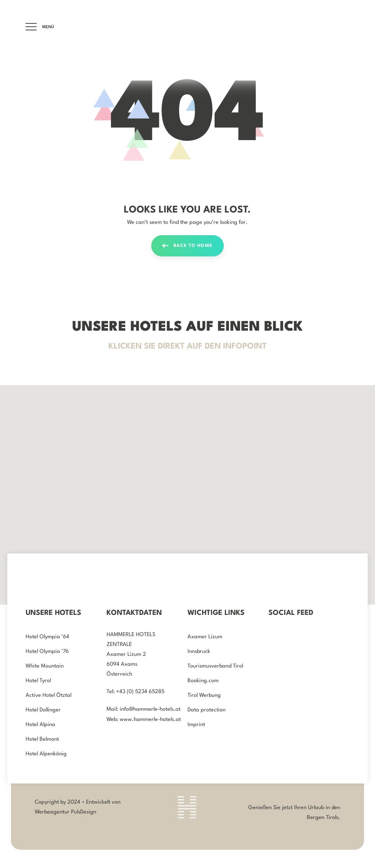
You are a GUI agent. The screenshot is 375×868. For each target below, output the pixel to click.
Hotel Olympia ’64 (47, 637)
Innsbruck (199, 652)
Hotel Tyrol (38, 681)
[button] (326, 549)
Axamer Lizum (205, 637)
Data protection (207, 710)
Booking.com (203, 681)
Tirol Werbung (204, 696)
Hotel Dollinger (43, 710)
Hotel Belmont (42, 739)
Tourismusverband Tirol (215, 666)
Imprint (196, 725)
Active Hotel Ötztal (49, 696)
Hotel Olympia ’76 (47, 652)
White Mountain (45, 666)
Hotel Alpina (40, 725)
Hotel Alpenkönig (46, 754)
